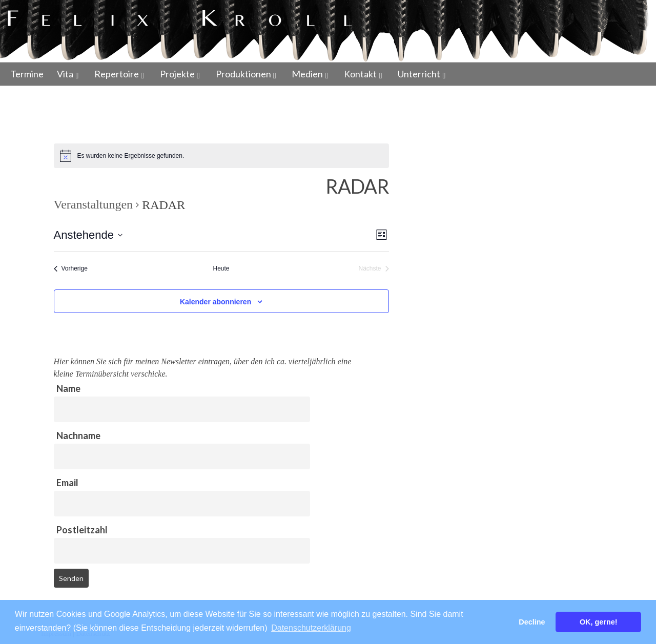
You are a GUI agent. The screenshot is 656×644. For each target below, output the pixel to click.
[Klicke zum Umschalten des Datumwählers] (88, 235)
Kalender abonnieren (216, 302)
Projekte (177, 74)
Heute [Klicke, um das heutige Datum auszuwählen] (221, 268)
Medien (307, 74)
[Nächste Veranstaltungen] (373, 269)
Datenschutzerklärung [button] (311, 628)
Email (67, 483)
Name (68, 388)
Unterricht (419, 74)
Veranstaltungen (94, 204)
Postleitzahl (82, 530)
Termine (27, 74)
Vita (65, 74)
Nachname (78, 435)
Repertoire (117, 74)
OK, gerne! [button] (599, 622)
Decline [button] (532, 622)
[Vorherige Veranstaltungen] (71, 269)
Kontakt (360, 74)
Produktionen (243, 74)
